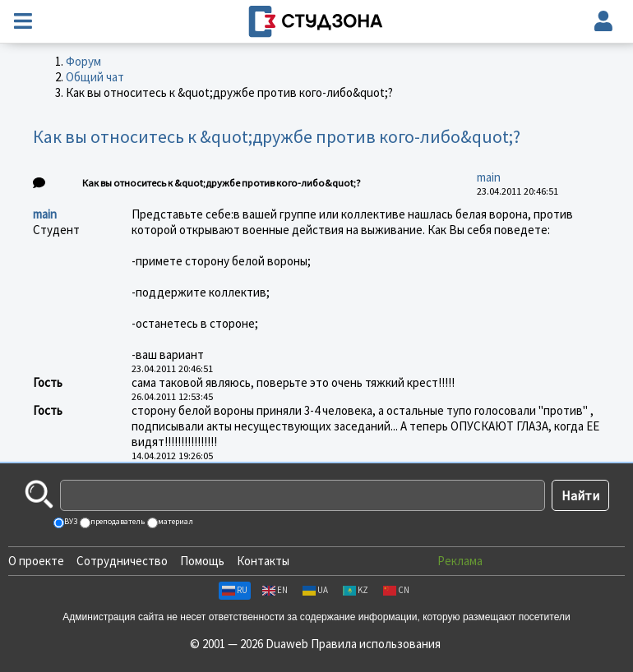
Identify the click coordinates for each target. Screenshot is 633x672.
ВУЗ (70, 521)
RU (235, 590)
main (489, 177)
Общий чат (95, 77)
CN (396, 590)
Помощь (202, 561)
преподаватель (117, 521)
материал (175, 521)
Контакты (263, 561)
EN (275, 590)
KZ (356, 590)
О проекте (36, 561)
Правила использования (376, 644)
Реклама (460, 561)
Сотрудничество (122, 561)
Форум (83, 61)
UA (315, 590)
